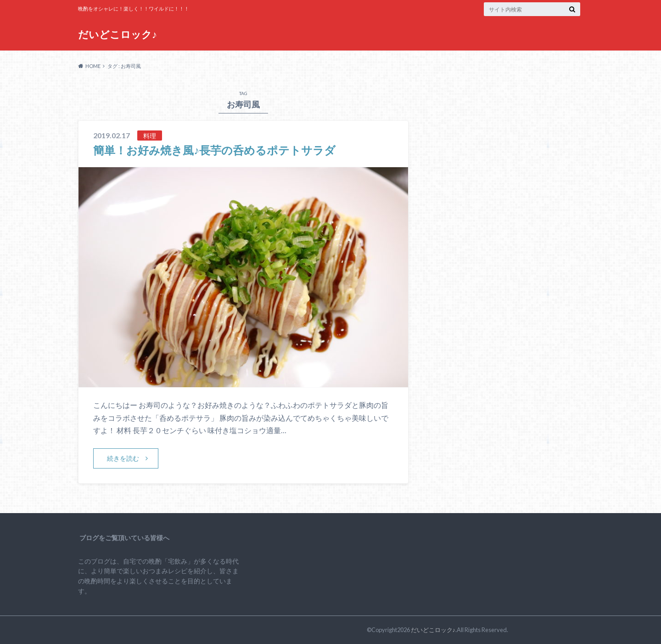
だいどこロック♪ (118, 34)
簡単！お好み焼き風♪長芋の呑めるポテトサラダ (214, 150)
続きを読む (123, 458)
